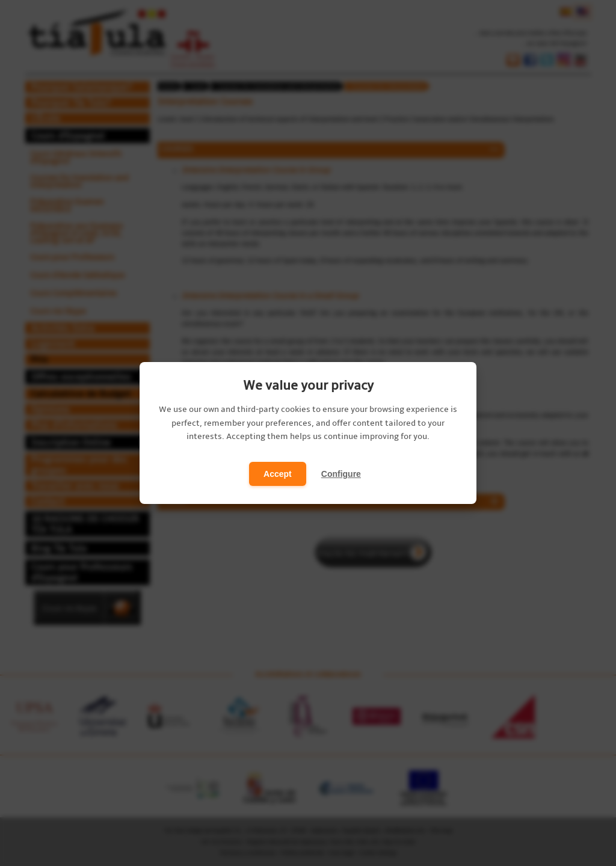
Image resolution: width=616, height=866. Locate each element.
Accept (278, 474)
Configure (341, 474)
